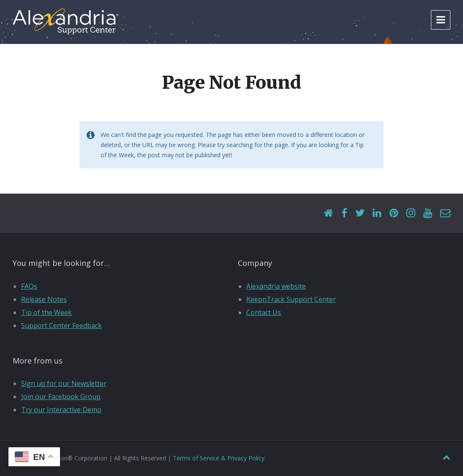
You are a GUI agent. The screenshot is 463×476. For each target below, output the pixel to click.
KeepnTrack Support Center (291, 299)
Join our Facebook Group (61, 397)
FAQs (29, 286)
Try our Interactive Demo (61, 410)
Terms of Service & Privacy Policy (219, 458)
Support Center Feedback (61, 326)
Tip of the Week (46, 312)
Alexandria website (276, 286)
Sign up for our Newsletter (64, 383)
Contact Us (264, 312)
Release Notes (44, 299)
